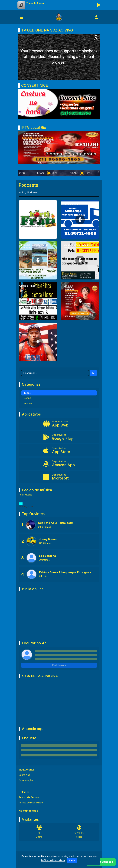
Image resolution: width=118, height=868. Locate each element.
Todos (27, 393)
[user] (96, 17)
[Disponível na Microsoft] (59, 477)
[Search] (93, 373)
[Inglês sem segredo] (38, 342)
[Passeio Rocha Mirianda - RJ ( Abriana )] (38, 260)
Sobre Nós (24, 775)
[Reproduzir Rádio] (98, 5)
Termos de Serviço (29, 797)
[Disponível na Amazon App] (59, 464)
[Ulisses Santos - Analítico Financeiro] (80, 260)
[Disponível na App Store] (59, 450)
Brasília (22, 501)
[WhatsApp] (101, 862)
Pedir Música (25, 495)
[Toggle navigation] (22, 17)
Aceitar (72, 860)
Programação (26, 780)
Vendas (28, 403)
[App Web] (59, 424)
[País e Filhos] (38, 301)
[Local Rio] (80, 301)
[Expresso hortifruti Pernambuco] (38, 219)
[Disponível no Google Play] (59, 437)
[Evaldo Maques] (80, 219)
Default (28, 398)
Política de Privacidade (31, 803)
